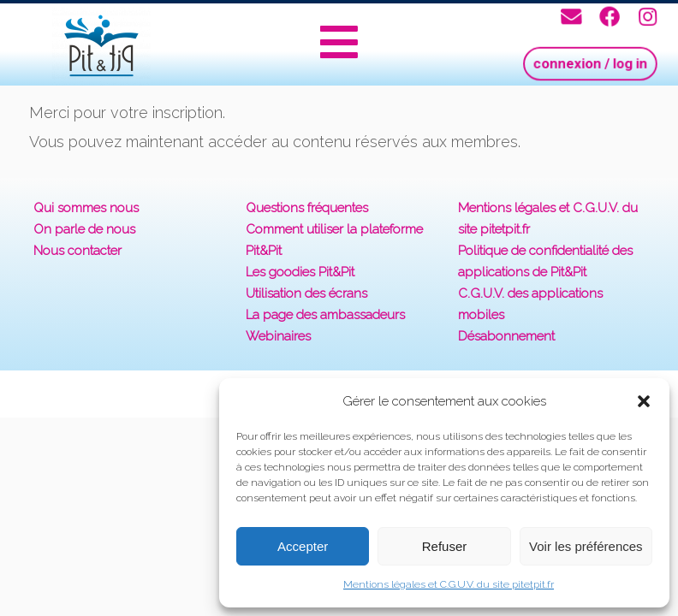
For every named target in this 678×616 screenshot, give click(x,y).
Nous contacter (77, 251)
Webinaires (278, 336)
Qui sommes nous (86, 208)
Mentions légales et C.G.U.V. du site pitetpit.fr (449, 584)
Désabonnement (506, 336)
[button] (644, 401)
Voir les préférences (586, 546)
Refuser (445, 546)
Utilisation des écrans (306, 293)
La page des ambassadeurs (325, 315)
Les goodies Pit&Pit (300, 272)
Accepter (303, 546)
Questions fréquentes (307, 208)
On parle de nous (84, 229)
